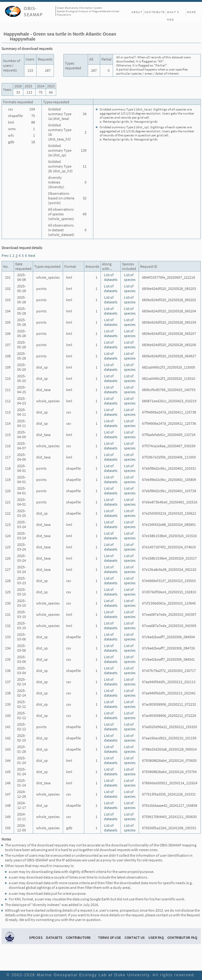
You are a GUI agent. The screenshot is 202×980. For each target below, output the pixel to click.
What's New (173, 13)
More (192, 12)
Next (32, 255)
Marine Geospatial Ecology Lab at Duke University (93, 975)
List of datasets (111, 277)
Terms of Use (110, 938)
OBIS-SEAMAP (33, 11)
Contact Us (135, 938)
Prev (5, 255)
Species (36, 938)
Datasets (54, 938)
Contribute (155, 12)
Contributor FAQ (182, 938)
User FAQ (156, 938)
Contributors (78, 938)
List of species (130, 277)
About (137, 12)
